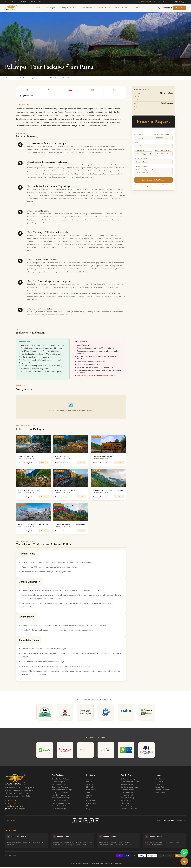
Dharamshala (91, 804)
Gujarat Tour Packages (60, 788)
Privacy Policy (160, 788)
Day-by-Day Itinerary (27, 78)
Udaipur (89, 783)
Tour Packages (50, 8)
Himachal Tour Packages (60, 796)
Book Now (180, 8)
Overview (11, 78)
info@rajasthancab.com (164, 2)
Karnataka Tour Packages (61, 807)
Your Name (139, 136)
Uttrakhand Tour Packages (61, 799)
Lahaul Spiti (91, 802)
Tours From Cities (123, 8)
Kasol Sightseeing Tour (27, 457)
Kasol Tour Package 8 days (65, 491)
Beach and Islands (127, 802)
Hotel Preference (142, 159)
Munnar (89, 807)
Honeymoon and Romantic (130, 783)
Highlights (43, 78)
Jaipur (89, 780)
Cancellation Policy (29, 641)
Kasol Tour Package (63, 457)
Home (38, 8)
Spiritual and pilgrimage (129, 788)
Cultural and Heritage (128, 780)
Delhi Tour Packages (59, 785)
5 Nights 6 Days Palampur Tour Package (70, 525)
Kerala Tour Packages (59, 810)
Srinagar (89, 796)
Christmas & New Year (129, 810)
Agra (88, 794)
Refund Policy (26, 618)
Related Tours (87, 78)
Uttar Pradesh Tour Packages (62, 791)
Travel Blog (159, 785)
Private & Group (127, 807)
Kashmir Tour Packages (60, 802)
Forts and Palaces (127, 791)
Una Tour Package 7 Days (102, 457)
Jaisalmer (90, 785)
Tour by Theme (89, 8)
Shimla (89, 799)
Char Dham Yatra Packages (61, 804)
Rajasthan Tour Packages (61, 780)
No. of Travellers (162, 151)
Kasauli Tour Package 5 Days (29, 491)
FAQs (65, 78)
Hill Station (125, 804)
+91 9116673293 (11, 804)
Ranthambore (91, 791)
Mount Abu (90, 788)
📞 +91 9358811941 (165, 8)
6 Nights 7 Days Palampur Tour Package (108, 491)
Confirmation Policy (29, 583)
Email (136, 143)
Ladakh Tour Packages (60, 794)
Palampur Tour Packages (19, 61)
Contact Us (159, 783)
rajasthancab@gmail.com (15, 807)
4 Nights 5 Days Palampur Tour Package (33, 525)
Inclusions (55, 78)
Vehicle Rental (105, 8)
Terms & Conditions (163, 791)
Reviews (74, 78)
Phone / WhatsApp (162, 136)
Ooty (88, 810)
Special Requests (142, 167)
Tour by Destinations (69, 8)
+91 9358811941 (146, 2)
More (137, 8)
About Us (159, 780)
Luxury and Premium (128, 794)
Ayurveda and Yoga (128, 799)
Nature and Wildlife (128, 785)
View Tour (44, 464)
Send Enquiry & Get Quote (153, 181)
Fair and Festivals (127, 796)
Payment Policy (27, 555)
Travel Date (139, 151)
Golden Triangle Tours (60, 783)
